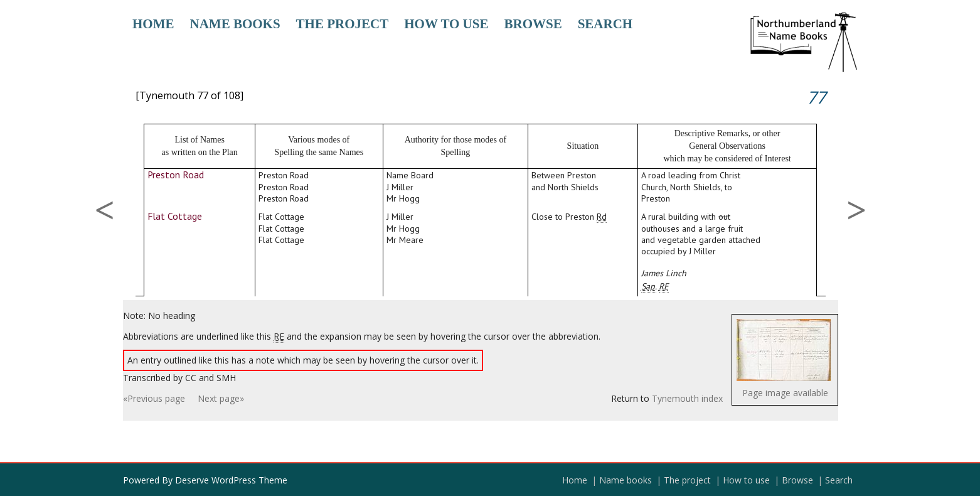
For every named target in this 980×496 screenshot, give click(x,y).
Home (153, 24)
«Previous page (154, 398)
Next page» (221, 398)
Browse (533, 24)
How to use (446, 24)
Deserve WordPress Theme (231, 480)
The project (343, 24)
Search (605, 24)
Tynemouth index (687, 398)
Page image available (785, 393)
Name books (235, 24)
